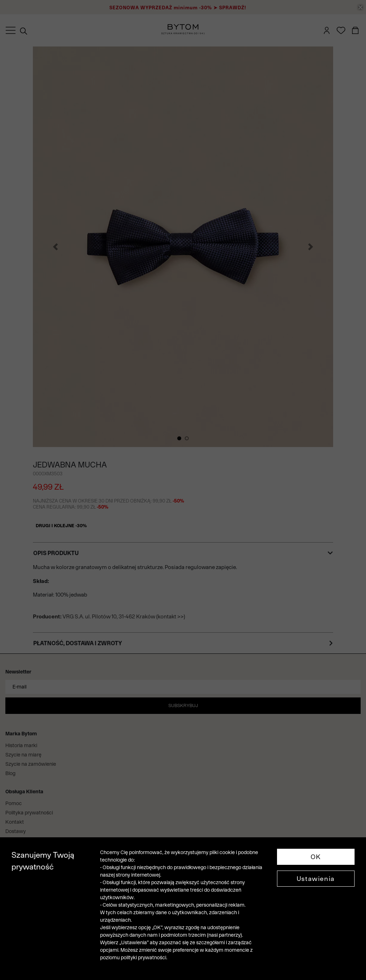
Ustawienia (316, 879)
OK (316, 857)
